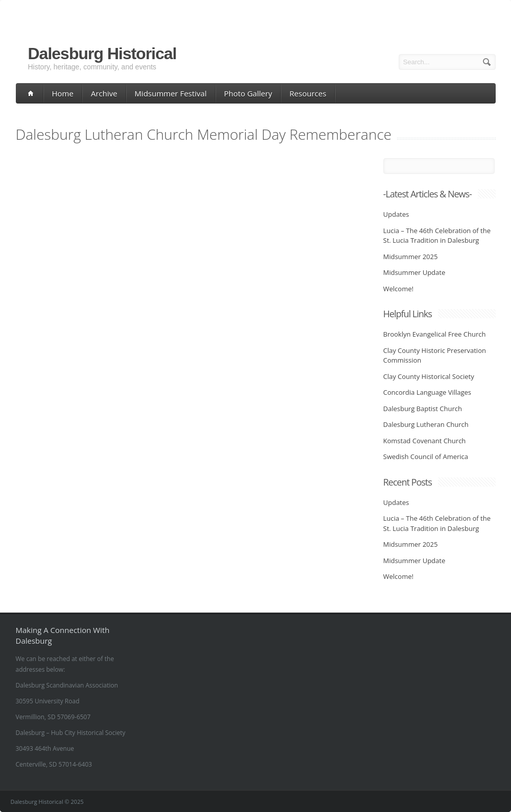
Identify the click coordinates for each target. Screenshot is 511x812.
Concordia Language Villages (428, 392)
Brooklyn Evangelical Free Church (435, 334)
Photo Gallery (248, 93)
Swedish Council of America (426, 456)
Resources (308, 93)
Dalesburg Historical (102, 54)
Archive (104, 93)
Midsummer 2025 (411, 257)
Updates (396, 214)
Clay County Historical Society (429, 376)
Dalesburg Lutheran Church (426, 424)
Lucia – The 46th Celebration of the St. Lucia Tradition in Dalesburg (437, 236)
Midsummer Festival (171, 93)
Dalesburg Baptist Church (423, 409)
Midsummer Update (415, 272)
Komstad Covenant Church (425, 441)
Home (63, 93)
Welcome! (398, 289)
